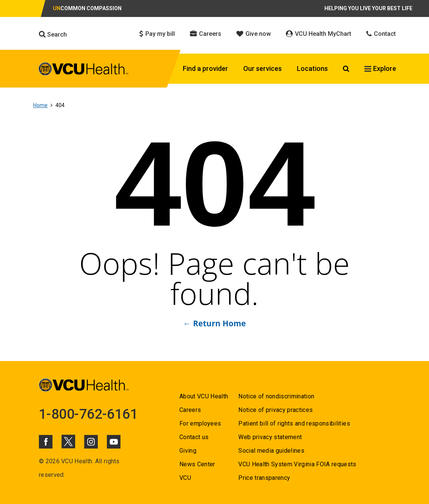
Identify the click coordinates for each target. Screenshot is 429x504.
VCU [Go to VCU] (185, 478)
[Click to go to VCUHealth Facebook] (46, 442)
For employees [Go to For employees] (200, 423)
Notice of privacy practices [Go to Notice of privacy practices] (275, 410)
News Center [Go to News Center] (197, 464)
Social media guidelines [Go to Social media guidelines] (271, 451)
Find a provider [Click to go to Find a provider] (205, 68)
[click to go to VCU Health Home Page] (84, 69)
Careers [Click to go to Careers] (206, 34)
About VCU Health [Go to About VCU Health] (204, 396)
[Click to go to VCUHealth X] (68, 441)
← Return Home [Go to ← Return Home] (214, 323)
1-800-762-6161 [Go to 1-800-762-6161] (88, 414)
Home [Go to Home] (40, 105)
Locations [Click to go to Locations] (312, 68)
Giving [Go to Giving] (188, 451)
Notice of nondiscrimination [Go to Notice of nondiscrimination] (276, 396)
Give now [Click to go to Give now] (254, 34)
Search (53, 34)
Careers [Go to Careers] (190, 410)
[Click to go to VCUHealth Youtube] (114, 442)
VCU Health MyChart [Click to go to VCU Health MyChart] (319, 34)
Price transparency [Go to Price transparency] (264, 478)
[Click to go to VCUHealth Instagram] (91, 442)
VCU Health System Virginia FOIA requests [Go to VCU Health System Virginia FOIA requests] (297, 464)
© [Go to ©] (41, 461)
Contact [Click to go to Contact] (381, 34)
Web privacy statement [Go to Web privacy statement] (270, 437)
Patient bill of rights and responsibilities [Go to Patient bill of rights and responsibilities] (294, 423)
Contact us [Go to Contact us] (194, 437)
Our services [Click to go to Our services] (262, 68)
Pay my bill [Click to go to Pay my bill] (157, 34)
